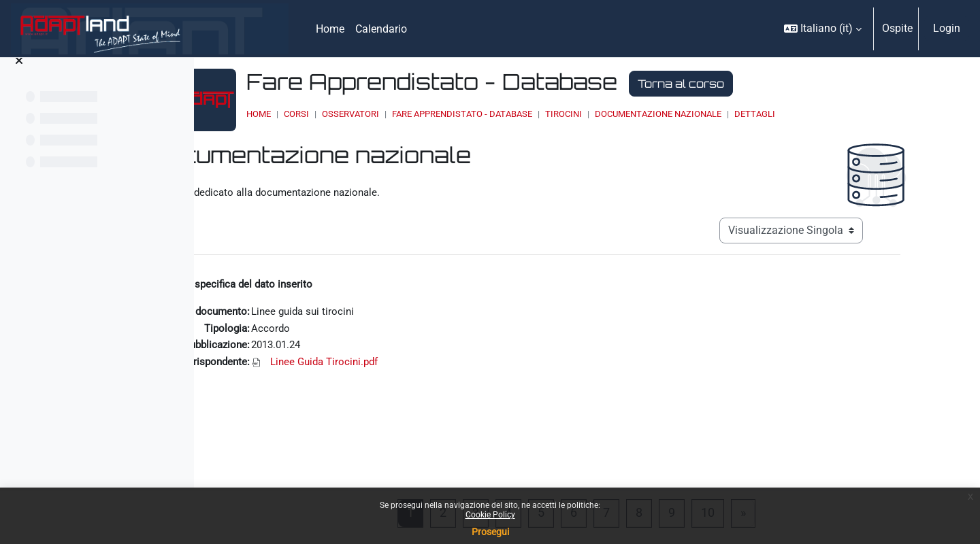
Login (947, 28)
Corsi (392, 114)
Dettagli (851, 114)
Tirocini (659, 114)
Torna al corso (777, 84)
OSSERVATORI (446, 114)
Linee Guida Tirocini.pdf (391, 366)
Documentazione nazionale (754, 114)
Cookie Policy (490, 515)
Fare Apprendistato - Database (558, 114)
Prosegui (490, 532)
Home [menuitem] (330, 29)
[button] (823, 29)
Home (355, 114)
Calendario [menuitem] (381, 29)
